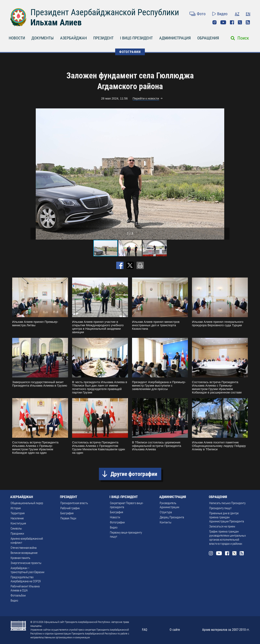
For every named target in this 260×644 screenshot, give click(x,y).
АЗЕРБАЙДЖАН (73, 38)
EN (248, 14)
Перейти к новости (146, 98)
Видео (222, 14)
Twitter (240, 22)
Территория (18, 513)
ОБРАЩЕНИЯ (208, 38)
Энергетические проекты (26, 563)
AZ (237, 14)
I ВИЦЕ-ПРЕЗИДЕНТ (136, 38)
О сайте (175, 630)
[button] (226, 174)
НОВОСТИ (17, 38)
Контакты (166, 522)
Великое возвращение (24, 553)
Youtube (223, 22)
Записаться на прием (222, 526)
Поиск (243, 38)
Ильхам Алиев (56, 22)
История (16, 508)
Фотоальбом (18, 595)
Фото (201, 14)
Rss (248, 22)
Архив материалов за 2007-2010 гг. (226, 630)
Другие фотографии (134, 474)
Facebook (232, 22)
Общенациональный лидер (27, 503)
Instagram (214, 22)
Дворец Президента (172, 517)
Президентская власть (74, 503)
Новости (115, 517)
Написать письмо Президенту (227, 503)
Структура (166, 512)
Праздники (17, 534)
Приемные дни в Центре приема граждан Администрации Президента (227, 517)
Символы (16, 528)
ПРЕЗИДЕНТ (103, 38)
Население (17, 518)
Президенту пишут (220, 508)
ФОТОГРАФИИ (130, 52)
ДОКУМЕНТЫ (43, 38)
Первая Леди (68, 518)
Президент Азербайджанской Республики (105, 12)
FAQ (145, 630)
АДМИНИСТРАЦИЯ (175, 38)
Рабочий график (70, 508)
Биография (67, 513)
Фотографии (117, 522)
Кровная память (20, 558)
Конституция (18, 523)
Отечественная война (24, 548)
